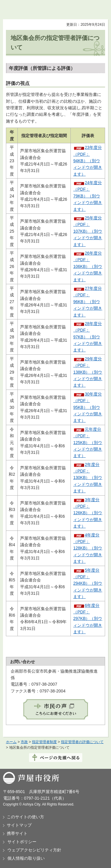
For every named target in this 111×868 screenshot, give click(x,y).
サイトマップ (19, 825)
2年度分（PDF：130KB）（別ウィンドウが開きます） (88, 478)
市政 (24, 742)
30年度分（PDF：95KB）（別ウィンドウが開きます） (88, 407)
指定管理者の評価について (82, 742)
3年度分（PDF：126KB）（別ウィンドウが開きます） (88, 513)
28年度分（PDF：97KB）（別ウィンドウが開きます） (88, 337)
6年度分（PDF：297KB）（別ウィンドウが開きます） (88, 619)
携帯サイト (17, 833)
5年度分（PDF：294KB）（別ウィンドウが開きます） (88, 584)
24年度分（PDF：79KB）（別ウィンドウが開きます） (88, 196)
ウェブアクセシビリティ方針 (34, 850)
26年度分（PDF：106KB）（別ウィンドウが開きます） (88, 266)
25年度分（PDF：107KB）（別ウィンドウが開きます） (88, 231)
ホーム (11, 742)
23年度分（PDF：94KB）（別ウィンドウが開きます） (88, 161)
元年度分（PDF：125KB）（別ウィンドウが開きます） (88, 443)
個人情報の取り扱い (26, 858)
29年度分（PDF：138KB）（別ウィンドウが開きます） (88, 372)
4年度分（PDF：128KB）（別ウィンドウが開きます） (88, 548)
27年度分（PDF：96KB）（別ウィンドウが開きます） (88, 302)
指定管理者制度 (44, 742)
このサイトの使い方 (25, 817)
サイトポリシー (22, 842)
